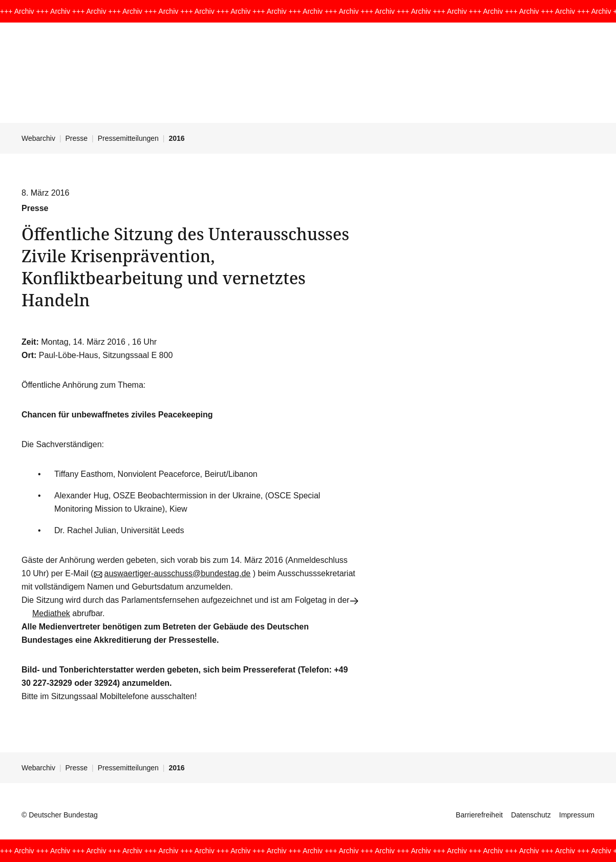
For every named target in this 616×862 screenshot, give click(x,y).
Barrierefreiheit (479, 815)
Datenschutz (531, 815)
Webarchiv (38, 138)
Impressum (577, 815)
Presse (77, 138)
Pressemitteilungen (128, 138)
